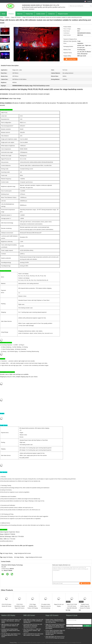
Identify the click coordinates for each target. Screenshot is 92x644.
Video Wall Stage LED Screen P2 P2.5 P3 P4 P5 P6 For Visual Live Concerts (55, 637)
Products (11, 14)
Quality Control (41, 14)
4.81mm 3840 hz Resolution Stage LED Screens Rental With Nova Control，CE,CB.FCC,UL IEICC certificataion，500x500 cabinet (55, 633)
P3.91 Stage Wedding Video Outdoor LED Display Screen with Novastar (33, 606)
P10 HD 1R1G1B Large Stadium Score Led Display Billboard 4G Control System (11, 635)
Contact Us (51, 14)
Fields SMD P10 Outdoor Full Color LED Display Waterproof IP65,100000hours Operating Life (33, 621)
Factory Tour (29, 14)
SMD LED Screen (29, 615)
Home (3, 14)
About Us (20, 14)
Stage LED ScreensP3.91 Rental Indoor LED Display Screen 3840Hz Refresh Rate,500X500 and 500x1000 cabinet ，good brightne (55, 626)
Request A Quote (63, 14)
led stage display (8, 553)
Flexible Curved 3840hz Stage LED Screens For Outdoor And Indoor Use (85, 606)
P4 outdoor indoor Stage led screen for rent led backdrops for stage (46, 606)
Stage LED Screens (16, 17)
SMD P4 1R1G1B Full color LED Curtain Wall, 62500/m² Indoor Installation (33, 635)
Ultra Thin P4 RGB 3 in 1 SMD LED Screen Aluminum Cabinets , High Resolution (32, 630)
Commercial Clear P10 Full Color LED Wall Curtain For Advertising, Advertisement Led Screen (33, 626)
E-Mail (68, 628)
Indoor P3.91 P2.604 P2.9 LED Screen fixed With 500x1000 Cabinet (72, 606)
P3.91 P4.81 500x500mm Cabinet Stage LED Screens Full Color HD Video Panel (20, 606)
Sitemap (73, 628)
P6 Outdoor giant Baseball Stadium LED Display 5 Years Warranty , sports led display (11, 621)
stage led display (8, 557)
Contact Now (72, 59)
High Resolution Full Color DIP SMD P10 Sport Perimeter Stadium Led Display (10, 626)
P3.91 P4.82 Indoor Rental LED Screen (6, 605)
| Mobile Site (79, 628)
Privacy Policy (13, 643)
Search (91, 6)
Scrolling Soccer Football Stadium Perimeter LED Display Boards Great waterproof (10, 630)
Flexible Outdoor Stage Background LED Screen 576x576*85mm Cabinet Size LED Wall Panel (55, 621)
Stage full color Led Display (59, 605)
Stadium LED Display (8, 615)
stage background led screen (23, 553)
